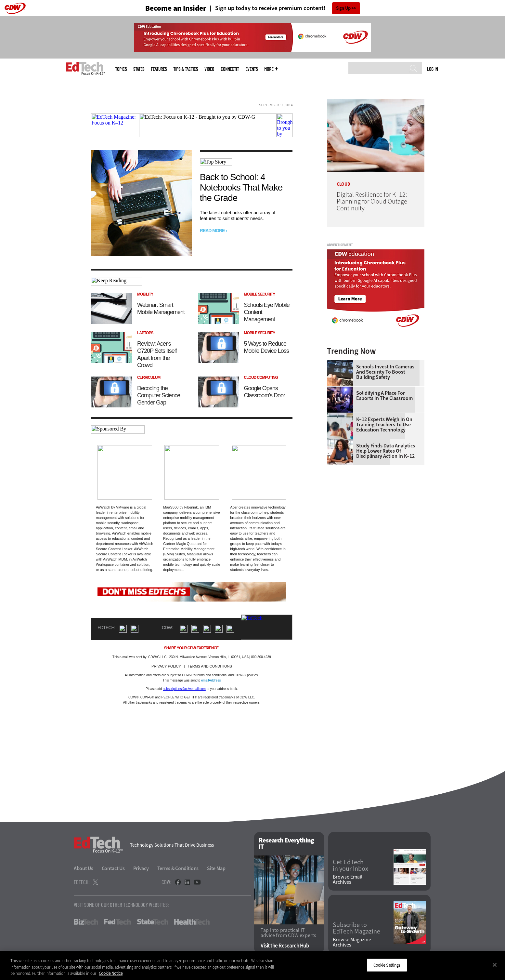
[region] (252, 966)
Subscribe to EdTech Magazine (356, 928)
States (139, 69)
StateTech (153, 922)
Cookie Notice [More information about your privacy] (111, 973)
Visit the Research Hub (285, 946)
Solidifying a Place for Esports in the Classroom (384, 396)
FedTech (117, 922)
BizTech (86, 922)
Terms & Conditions (178, 868)
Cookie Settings (387, 965)
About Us (84, 868)
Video (209, 69)
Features (159, 69)
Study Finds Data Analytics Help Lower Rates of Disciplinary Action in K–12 (386, 451)
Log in (432, 69)
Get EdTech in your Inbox (350, 866)
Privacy (141, 868)
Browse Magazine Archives (352, 942)
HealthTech (192, 922)
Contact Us (113, 868)
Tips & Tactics (186, 69)
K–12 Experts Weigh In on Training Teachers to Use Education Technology (384, 425)
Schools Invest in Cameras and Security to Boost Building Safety (385, 372)
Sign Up (343, 8)
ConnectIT (230, 69)
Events (252, 69)
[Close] (495, 965)
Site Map (216, 868)
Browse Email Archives (348, 880)
